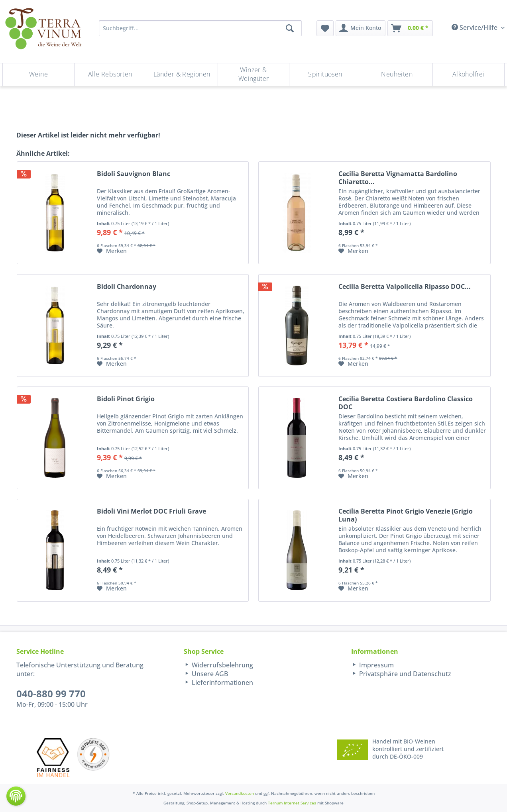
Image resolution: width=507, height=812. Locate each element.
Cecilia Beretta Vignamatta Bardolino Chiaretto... (398, 178)
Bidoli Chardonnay (127, 287)
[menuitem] (325, 28)
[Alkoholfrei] (469, 75)
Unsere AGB (209, 674)
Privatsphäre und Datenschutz (404, 674)
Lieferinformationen (222, 683)
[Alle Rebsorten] (110, 75)
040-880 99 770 (51, 693)
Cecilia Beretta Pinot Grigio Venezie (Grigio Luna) (406, 515)
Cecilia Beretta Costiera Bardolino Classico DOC (406, 403)
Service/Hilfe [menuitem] (475, 27)
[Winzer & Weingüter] (254, 75)
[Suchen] (290, 28)
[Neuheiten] (397, 75)
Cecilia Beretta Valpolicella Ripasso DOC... (405, 287)
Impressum (376, 665)
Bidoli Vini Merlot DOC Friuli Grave (151, 511)
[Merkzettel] (325, 28)
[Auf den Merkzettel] (112, 251)
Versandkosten (240, 793)
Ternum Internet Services (292, 803)
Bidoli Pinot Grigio (126, 399)
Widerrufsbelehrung (222, 665)
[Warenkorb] (410, 28)
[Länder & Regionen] (182, 75)
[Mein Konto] (361, 28)
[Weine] (38, 75)
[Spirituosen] (325, 75)
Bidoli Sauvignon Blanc (134, 174)
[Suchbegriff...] (200, 28)
